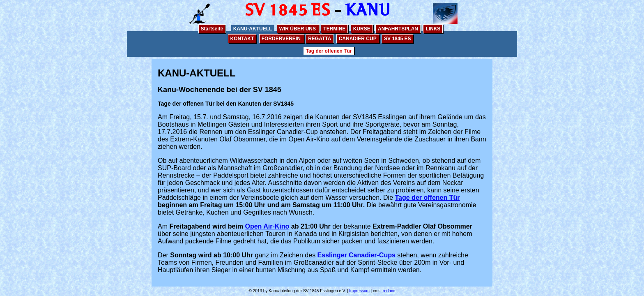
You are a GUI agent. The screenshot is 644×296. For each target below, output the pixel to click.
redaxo (389, 291)
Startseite (212, 29)
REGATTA (320, 39)
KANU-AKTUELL (253, 29)
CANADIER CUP (358, 39)
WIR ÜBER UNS (298, 29)
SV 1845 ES (397, 39)
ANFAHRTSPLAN (398, 29)
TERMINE (334, 29)
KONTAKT (242, 39)
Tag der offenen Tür (329, 51)
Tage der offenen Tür (428, 198)
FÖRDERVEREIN (282, 39)
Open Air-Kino (267, 226)
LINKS (433, 29)
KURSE (362, 29)
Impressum (359, 291)
